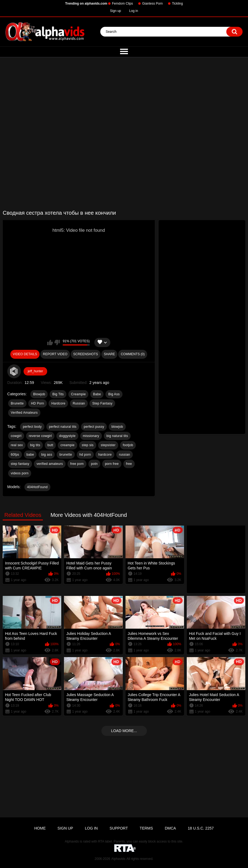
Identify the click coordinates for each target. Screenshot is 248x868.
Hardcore (58, 403)
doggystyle (67, 436)
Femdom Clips (122, 4)
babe (30, 455)
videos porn (20, 473)
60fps (15, 455)
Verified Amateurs (24, 413)
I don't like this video (57, 342)
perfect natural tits (63, 427)
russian (125, 455)
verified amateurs (50, 464)
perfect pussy (94, 427)
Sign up (116, 11)
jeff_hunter (35, 371)
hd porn (85, 455)
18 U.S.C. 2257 (201, 828)
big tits (35, 445)
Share (109, 354)
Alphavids (118, 859)
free (129, 464)
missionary (91, 436)
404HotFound (37, 487)
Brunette (17, 403)
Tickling (177, 4)
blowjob (117, 427)
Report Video (55, 354)
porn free (112, 464)
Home (40, 828)
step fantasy (20, 464)
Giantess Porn (152, 4)
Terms (146, 828)
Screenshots (86, 354)
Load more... (124, 731)
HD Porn (37, 403)
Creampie (78, 394)
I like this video (50, 342)
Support (119, 828)
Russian (79, 403)
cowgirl (16, 436)
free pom (77, 464)
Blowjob (39, 394)
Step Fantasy (102, 403)
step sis (88, 445)
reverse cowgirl (40, 436)
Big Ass (114, 394)
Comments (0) (133, 354)
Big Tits (58, 394)
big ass (47, 455)
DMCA (170, 828)
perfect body (32, 427)
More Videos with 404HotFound (89, 515)
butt (50, 445)
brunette (66, 455)
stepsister (108, 445)
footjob (128, 445)
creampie (67, 445)
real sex (17, 445)
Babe (97, 394)
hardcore (105, 455)
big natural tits (117, 436)
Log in (134, 11)
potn (94, 464)
